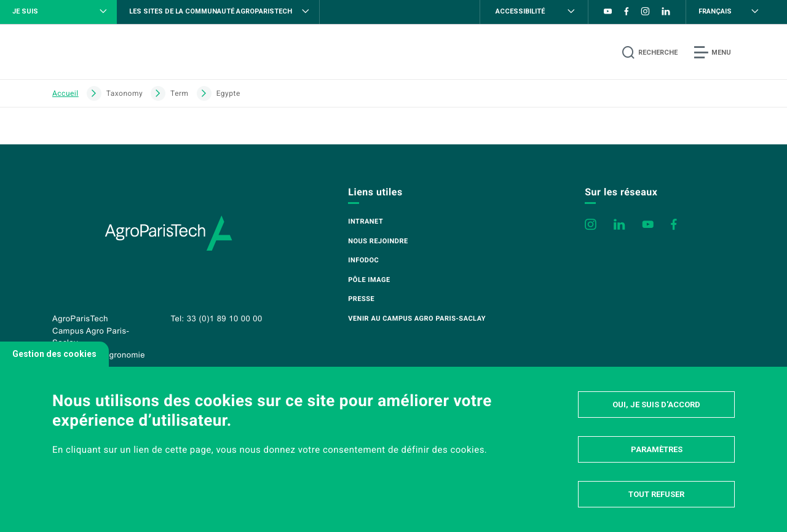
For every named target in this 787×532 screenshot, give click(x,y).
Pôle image (369, 280)
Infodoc (363, 260)
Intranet (366, 221)
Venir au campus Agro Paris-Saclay (417, 319)
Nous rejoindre (378, 241)
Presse (361, 299)
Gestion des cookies (54, 354)
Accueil (65, 93)
